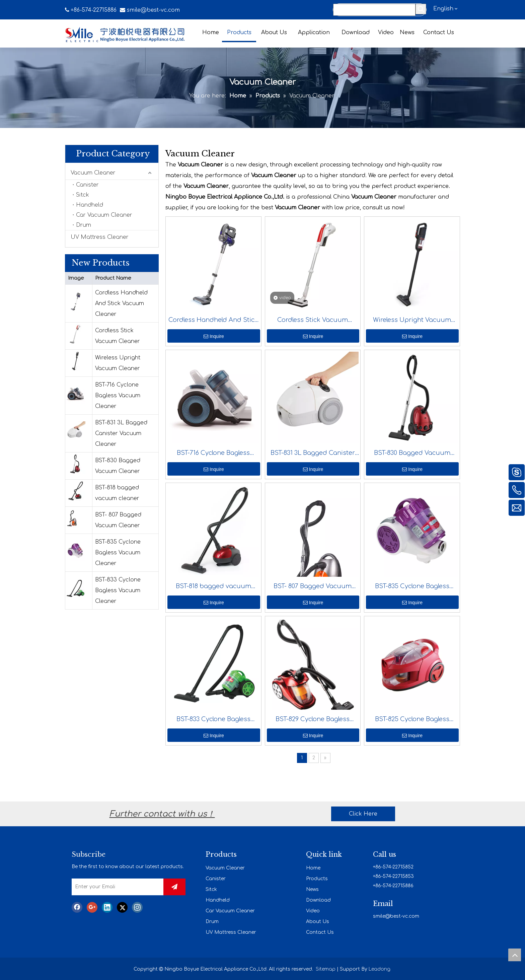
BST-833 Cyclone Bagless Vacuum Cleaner (118, 590)
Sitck (83, 195)
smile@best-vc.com (153, 10)
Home (313, 867)
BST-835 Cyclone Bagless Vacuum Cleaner (118, 553)
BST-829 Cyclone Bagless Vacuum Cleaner (313, 720)
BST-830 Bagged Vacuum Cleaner (118, 466)
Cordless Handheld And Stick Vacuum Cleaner (121, 303)
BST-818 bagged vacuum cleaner (117, 493)
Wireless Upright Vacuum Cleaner (118, 363)
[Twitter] (122, 908)
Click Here (363, 814)
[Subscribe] (182, 886)
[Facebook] (77, 908)
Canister (87, 185)
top (515, 955)
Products (317, 878)
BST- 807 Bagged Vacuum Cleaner (118, 520)
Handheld (90, 205)
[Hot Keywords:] (421, 9)
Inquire (214, 336)
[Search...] (374, 10)
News (312, 889)
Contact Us (320, 932)
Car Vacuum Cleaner (104, 215)
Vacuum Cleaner (93, 173)
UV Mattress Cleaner (100, 237)
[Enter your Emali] (125, 887)
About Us (318, 921)
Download (318, 899)
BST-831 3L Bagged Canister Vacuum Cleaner (121, 433)
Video (313, 910)
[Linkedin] (107, 908)
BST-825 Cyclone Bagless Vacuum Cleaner (412, 720)
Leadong (380, 968)
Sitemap (326, 968)
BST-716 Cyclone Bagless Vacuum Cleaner (118, 396)
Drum (84, 225)
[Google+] (92, 908)
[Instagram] (137, 908)
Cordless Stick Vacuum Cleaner (118, 336)
